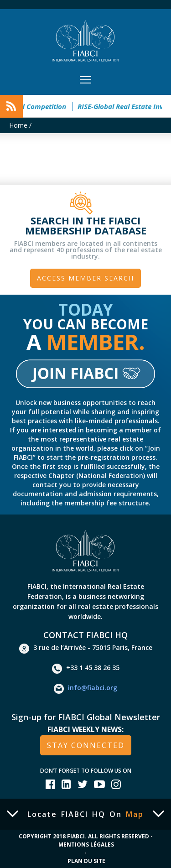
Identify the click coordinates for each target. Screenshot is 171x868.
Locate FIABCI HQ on (85, 814)
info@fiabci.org (85, 689)
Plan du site (86, 861)
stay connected (86, 745)
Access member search (85, 278)
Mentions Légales (86, 845)
